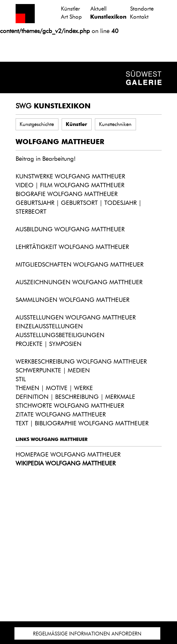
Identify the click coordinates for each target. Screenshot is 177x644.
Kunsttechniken (115, 124)
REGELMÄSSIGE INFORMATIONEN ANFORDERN (87, 634)
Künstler (70, 9)
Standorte (142, 9)
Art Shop (71, 17)
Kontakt (139, 17)
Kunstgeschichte (37, 124)
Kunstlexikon (108, 17)
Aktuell (98, 9)
